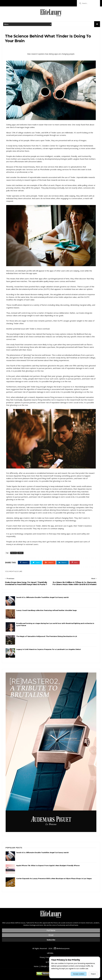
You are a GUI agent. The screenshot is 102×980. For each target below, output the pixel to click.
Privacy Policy (45, 957)
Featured (14, 553)
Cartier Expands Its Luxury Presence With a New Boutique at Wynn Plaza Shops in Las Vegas (54, 878)
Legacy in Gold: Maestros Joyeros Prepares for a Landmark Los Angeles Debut (48, 649)
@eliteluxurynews (62, 948)
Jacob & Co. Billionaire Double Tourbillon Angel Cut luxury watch (42, 597)
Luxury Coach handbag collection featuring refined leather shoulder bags (46, 610)
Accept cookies (79, 974)
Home (36, 966)
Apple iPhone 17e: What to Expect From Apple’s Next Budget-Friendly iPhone (48, 865)
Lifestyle (20, 553)
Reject (93, 974)
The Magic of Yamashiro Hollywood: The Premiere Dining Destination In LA (47, 636)
